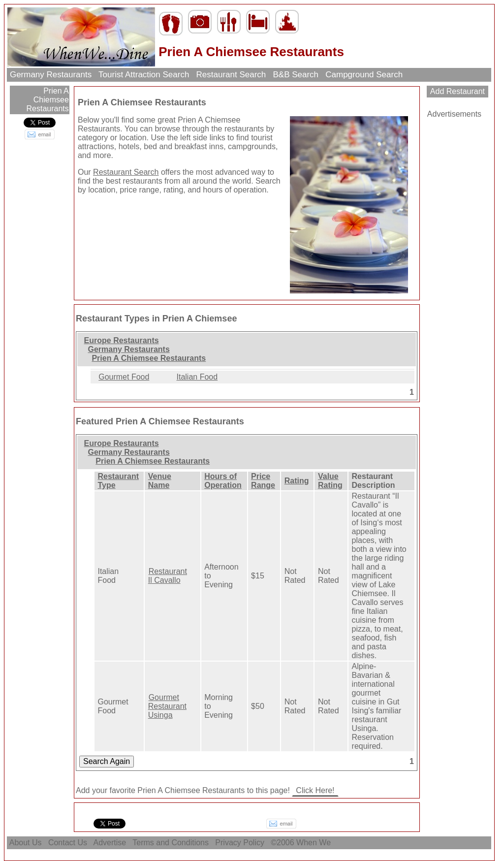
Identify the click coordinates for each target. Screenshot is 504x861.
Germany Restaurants (51, 75)
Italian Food (197, 377)
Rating (297, 481)
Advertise (110, 843)
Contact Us (67, 843)
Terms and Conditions (171, 843)
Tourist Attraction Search (144, 75)
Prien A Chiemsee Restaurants (48, 100)
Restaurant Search (231, 75)
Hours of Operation (223, 481)
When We (315, 843)
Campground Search (364, 75)
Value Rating (330, 481)
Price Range (263, 481)
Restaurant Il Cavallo (168, 576)
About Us (26, 843)
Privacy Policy (240, 843)
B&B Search (296, 75)
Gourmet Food (124, 377)
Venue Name (160, 481)
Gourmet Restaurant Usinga (167, 706)
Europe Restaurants (122, 340)
